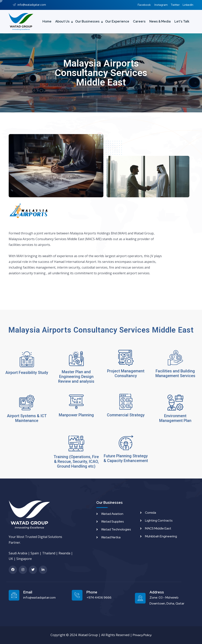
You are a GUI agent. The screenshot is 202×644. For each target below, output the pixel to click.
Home (47, 21)
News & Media (160, 21)
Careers (139, 21)
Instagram (161, 5)
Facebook (144, 5)
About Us (62, 21)
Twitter (175, 5)
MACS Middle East (158, 528)
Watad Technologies (116, 529)
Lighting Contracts (159, 520)
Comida (151, 513)
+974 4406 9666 (99, 597)
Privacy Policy (142, 635)
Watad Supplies (113, 521)
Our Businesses (87, 21)
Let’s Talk (182, 21)
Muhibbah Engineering (161, 536)
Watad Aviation (112, 514)
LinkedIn (188, 5)
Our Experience (117, 21)
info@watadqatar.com (39, 597)
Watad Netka (111, 537)
